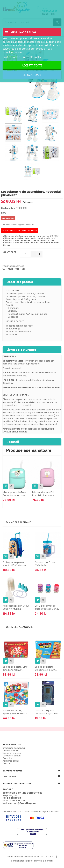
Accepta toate (32, 65)
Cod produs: (8, 208)
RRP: (3, 213)
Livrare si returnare (21, 350)
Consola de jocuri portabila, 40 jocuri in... (47, 712)
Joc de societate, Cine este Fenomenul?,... (15, 668)
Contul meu (9, 776)
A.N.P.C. (52, 857)
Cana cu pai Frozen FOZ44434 (46, 564)
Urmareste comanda (14, 748)
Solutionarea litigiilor (22, 861)
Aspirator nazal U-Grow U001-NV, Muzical (16, 607)
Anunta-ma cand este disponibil (20, 230)
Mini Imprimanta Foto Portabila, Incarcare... (15, 494)
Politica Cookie (11, 57)
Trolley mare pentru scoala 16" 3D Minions (14, 564)
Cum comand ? (11, 751)
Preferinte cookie (32, 57)
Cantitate (10, 252)
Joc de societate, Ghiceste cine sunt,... (46, 668)
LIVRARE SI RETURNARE (15, 432)
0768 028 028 (14, 269)
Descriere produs (20, 282)
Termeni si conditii (12, 756)
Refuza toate (32, 75)
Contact (7, 763)
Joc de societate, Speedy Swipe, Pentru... (16, 712)
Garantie (7, 758)
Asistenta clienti (11, 761)
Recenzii (13, 442)
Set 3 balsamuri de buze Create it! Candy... (48, 607)
